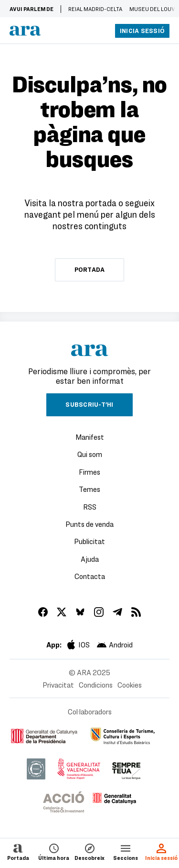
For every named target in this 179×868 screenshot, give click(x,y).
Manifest (90, 437)
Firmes (89, 472)
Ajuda (90, 559)
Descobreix (89, 852)
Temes (89, 489)
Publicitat (89, 541)
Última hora (54, 852)
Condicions (96, 685)
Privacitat (58, 685)
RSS (90, 507)
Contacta (90, 576)
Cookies (130, 685)
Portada (18, 852)
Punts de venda (89, 524)
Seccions (126, 852)
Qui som (90, 454)
